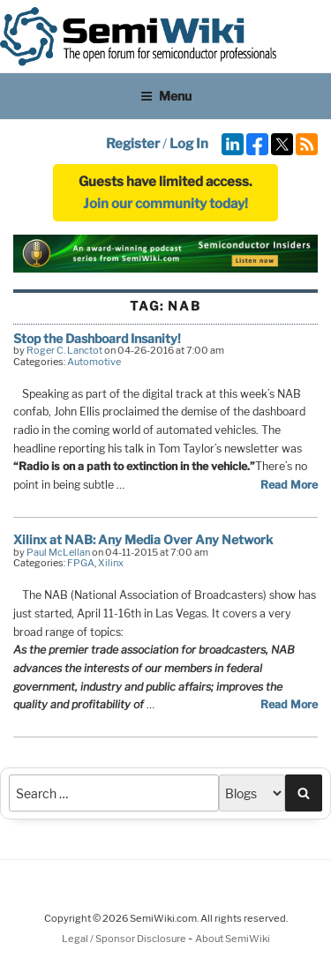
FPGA (81, 563)
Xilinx (111, 563)
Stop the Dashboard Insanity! (97, 338)
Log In (189, 144)
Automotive (94, 362)
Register (133, 144)
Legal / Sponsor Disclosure (125, 939)
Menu (166, 96)
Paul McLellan (58, 552)
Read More (289, 485)
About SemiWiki (233, 939)
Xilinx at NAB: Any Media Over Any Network (143, 539)
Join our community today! (165, 204)
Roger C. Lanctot (64, 350)
